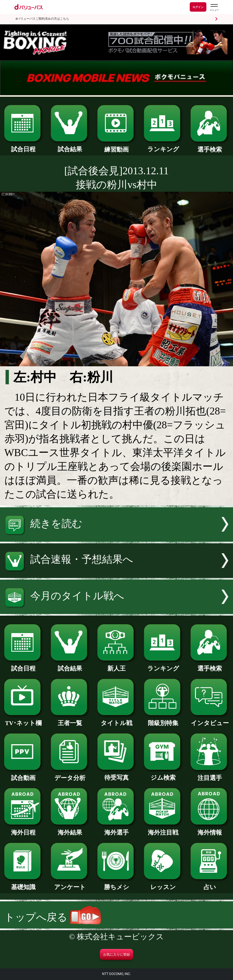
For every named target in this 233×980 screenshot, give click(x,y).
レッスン (163, 884)
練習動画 (116, 147)
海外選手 (116, 830)
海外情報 (210, 830)
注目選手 (210, 775)
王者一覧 (70, 720)
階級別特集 (163, 720)
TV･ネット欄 (23, 720)
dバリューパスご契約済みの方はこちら (42, 19)
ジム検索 (163, 775)
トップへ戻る (53, 917)
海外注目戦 (163, 830)
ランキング (163, 146)
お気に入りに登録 (116, 955)
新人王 (116, 666)
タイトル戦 (116, 720)
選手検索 (210, 147)
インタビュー (210, 720)
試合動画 (23, 775)
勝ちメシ (116, 884)
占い (210, 884)
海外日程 (23, 830)
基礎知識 (23, 884)
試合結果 (70, 146)
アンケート (70, 884)
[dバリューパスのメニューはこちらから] (214, 8)
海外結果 (70, 830)
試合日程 (23, 146)
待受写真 (116, 775)
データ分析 (70, 775)
